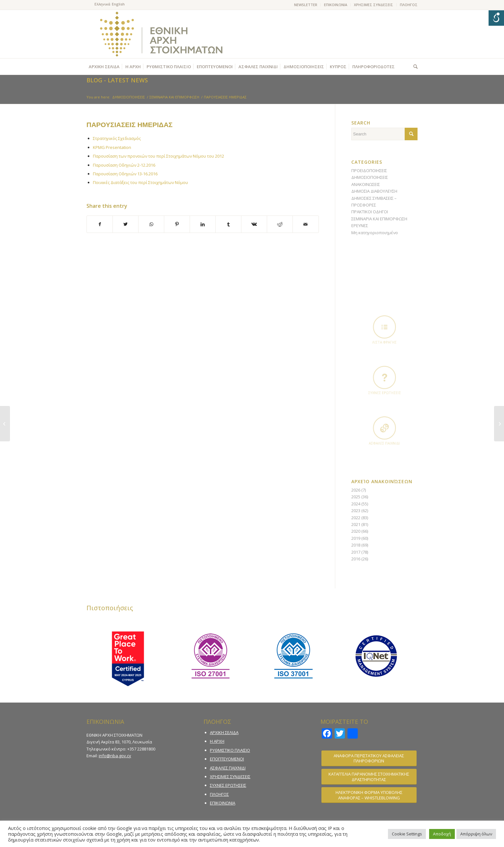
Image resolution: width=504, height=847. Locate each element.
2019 (356, 538)
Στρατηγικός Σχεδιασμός (117, 138)
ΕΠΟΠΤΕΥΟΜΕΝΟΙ (227, 759)
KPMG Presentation (112, 147)
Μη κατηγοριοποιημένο (375, 233)
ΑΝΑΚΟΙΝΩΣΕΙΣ (366, 184)
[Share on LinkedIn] (203, 224)
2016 (356, 559)
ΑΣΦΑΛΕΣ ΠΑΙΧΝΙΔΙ (228, 768)
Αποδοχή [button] (442, 834)
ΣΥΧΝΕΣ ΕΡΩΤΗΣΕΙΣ (228, 785)
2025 (356, 497)
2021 (356, 524)
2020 (356, 531)
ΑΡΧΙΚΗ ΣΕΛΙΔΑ (224, 732)
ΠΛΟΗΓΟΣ (409, 5)
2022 (356, 518)
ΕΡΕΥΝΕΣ (360, 226)
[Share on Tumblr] (228, 224)
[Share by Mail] (306, 224)
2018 (356, 545)
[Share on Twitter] (126, 224)
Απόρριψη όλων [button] (476, 834)
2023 (356, 511)
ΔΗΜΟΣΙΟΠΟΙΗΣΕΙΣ (370, 177)
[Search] (414, 67)
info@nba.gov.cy (115, 756)
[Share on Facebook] (100, 224)
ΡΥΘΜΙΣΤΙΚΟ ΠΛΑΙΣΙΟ (230, 750)
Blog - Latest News (117, 80)
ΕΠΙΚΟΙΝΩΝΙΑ (336, 5)
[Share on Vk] (254, 224)
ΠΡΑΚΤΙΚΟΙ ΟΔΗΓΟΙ (370, 212)
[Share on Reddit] (280, 224)
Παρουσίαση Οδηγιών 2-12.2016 (124, 165)
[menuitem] (306, 5)
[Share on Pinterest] (177, 224)
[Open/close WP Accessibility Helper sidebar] (496, 18)
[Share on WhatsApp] (151, 224)
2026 (356, 490)
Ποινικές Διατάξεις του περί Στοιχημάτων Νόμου (140, 182)
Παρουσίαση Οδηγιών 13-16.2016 (125, 174)
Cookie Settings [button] (407, 834)
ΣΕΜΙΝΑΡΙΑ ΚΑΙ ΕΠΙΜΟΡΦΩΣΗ (379, 219)
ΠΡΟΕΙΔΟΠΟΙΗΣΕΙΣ (369, 170)
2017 (356, 552)
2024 (356, 504)
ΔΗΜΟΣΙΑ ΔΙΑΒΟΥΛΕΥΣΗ (374, 191)
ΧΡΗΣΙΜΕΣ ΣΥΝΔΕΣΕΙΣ (373, 5)
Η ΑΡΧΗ (217, 741)
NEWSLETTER (306, 5)
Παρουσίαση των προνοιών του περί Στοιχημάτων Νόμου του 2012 (158, 156)
